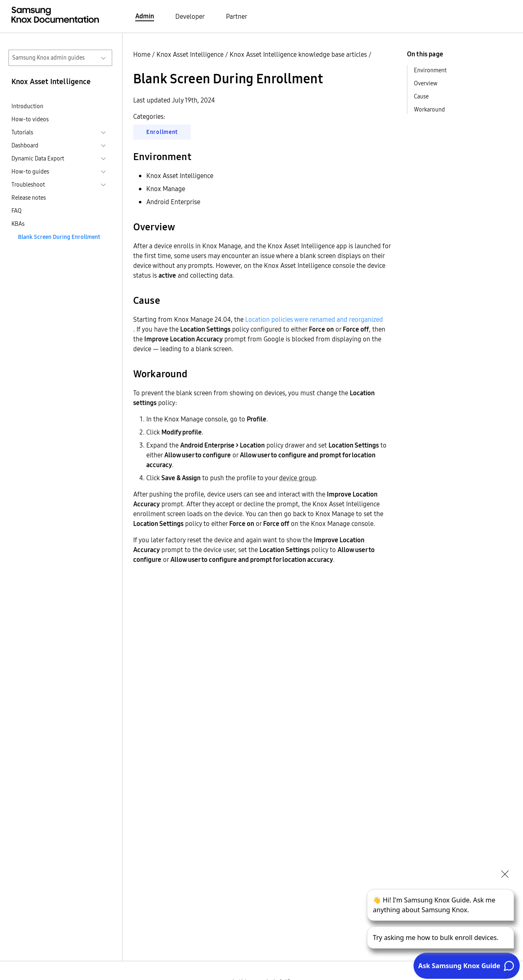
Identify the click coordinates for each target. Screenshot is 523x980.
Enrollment (162, 132)
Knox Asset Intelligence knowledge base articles (298, 54)
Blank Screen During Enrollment (59, 237)
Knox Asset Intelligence (190, 54)
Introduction (27, 106)
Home (142, 54)
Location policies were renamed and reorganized (314, 319)
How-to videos (30, 119)
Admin (145, 16)
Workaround (429, 109)
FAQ (17, 211)
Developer (190, 16)
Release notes (29, 198)
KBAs (18, 224)
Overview (426, 83)
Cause (421, 96)
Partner (237, 16)
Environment (430, 70)
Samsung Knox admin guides (48, 58)
